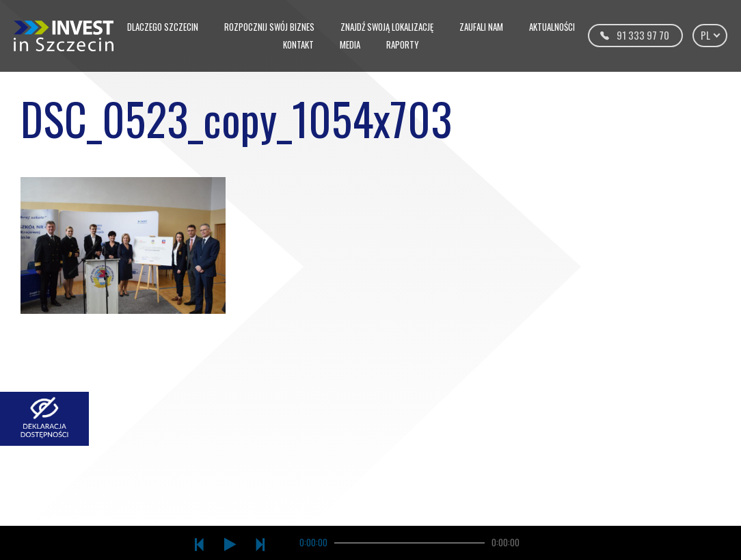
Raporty (403, 44)
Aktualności (552, 27)
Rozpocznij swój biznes (269, 27)
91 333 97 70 (643, 35)
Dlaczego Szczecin (163, 27)
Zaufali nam (481, 27)
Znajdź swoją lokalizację (387, 27)
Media (350, 44)
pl (710, 35)
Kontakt (298, 44)
